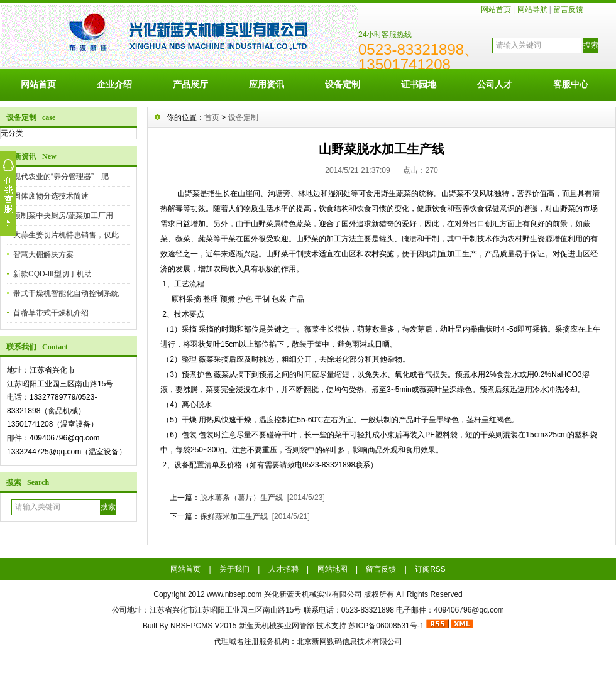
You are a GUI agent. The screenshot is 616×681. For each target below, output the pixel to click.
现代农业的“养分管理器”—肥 (61, 177)
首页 (212, 117)
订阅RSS (430, 569)
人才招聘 (283, 569)
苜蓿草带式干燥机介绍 (51, 313)
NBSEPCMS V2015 (203, 626)
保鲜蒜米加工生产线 (234, 516)
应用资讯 (267, 84)
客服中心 (571, 84)
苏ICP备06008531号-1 (386, 626)
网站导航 (532, 9)
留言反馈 (568, 9)
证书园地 (419, 84)
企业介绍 (114, 84)
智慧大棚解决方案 (43, 254)
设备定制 (343, 84)
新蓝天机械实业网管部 (277, 626)
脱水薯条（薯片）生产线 (241, 498)
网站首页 (496, 9)
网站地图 (333, 569)
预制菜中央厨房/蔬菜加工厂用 (63, 215)
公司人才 (495, 84)
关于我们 (234, 569)
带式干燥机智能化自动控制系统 (66, 293)
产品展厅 (190, 84)
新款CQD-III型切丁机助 (52, 274)
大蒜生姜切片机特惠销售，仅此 (66, 235)
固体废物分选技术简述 (51, 196)
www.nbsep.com (234, 594)
